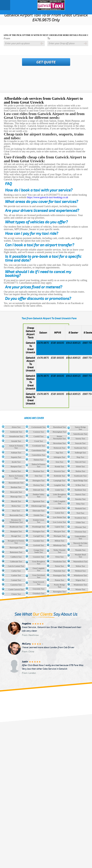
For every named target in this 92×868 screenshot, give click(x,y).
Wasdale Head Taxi (80, 556)
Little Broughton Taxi (59, 496)
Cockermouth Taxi (39, 427)
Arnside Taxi (16, 441)
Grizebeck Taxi (39, 593)
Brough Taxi (16, 536)
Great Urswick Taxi (39, 583)
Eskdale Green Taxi (39, 521)
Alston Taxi (16, 427)
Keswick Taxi (59, 471)
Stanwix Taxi (80, 494)
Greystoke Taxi (39, 589)
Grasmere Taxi (39, 557)
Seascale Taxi (80, 443)
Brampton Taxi (16, 531)
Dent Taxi (39, 476)
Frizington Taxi (39, 531)
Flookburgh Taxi (39, 527)
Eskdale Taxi (39, 515)
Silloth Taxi (80, 467)
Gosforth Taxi (39, 545)
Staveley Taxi (80, 499)
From (7, 38)
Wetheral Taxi (80, 571)
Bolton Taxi (16, 506)
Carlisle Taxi (16, 575)
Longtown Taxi (60, 508)
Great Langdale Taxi (39, 569)
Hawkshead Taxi (60, 427)
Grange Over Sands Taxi (39, 551)
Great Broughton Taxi (39, 563)
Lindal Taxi (59, 490)
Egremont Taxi (39, 501)
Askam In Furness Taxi (16, 447)
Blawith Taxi (16, 501)
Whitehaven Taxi (80, 575)
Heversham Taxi (59, 443)
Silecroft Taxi (80, 462)
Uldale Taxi (80, 522)
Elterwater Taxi (39, 511)
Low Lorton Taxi (60, 522)
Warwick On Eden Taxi (80, 544)
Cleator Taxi (16, 594)
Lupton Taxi (59, 527)
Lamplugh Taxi (60, 481)
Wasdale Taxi (80, 550)
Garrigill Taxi (39, 536)
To (49, 38)
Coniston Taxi (39, 432)
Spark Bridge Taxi (80, 481)
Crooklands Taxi (39, 446)
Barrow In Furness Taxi (16, 477)
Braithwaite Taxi (16, 527)
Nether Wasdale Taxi (59, 551)
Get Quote (46, 62)
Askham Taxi (16, 453)
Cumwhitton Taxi (39, 455)
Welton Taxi (80, 566)
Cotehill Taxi (39, 436)
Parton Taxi (59, 566)
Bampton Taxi (16, 467)
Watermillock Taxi (80, 562)
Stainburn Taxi (80, 490)
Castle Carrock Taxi (16, 589)
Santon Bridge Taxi (80, 428)
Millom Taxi (59, 541)
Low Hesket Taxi (59, 517)
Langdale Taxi (60, 485)
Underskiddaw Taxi (80, 537)
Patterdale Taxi (60, 571)
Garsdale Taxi (39, 541)
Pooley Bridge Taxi (59, 586)
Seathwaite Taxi (80, 448)
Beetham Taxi (16, 487)
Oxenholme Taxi (60, 562)
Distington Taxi (39, 481)
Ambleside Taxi (16, 432)
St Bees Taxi (80, 485)
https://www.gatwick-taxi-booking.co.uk (48, 197)
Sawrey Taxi (80, 439)
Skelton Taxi (80, 471)
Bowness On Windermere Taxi (16, 521)
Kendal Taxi (59, 467)
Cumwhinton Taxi (39, 450)
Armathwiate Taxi (16, 436)
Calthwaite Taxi (16, 562)
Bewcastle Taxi (16, 492)
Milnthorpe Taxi (59, 545)
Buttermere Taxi (16, 552)
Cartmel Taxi (16, 580)
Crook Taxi (39, 441)
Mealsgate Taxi (60, 536)
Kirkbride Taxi (59, 476)
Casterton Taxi (16, 585)
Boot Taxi (16, 511)
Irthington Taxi (60, 457)
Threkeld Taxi (80, 508)
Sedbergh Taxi (80, 453)
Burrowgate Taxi (16, 548)
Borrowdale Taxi (16, 515)
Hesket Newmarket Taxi (60, 438)
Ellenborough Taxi (39, 506)
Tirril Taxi (80, 513)
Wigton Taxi (80, 580)
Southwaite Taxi (80, 476)
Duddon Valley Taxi (39, 496)
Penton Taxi (60, 580)
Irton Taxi (59, 462)
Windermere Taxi (80, 585)
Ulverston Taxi (80, 532)
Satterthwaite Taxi (80, 434)
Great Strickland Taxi (39, 576)
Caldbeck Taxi (16, 557)
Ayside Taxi (16, 462)
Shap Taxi (80, 457)
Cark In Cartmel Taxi (16, 566)
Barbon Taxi (16, 471)
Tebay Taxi (80, 504)
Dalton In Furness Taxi (39, 465)
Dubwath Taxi (39, 490)
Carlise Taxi (16, 571)
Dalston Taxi (39, 460)
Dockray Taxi (39, 485)
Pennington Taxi (59, 575)
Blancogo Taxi (16, 497)
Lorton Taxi (59, 513)
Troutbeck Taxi (80, 518)
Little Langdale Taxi (60, 502)
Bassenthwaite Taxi (16, 483)
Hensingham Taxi (60, 432)
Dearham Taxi (39, 471)
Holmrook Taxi (60, 448)
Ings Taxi (60, 453)
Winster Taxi (80, 589)
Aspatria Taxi (16, 457)
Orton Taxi (59, 557)
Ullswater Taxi (80, 527)
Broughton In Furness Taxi (16, 542)
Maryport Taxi (59, 531)
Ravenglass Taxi (59, 592)
